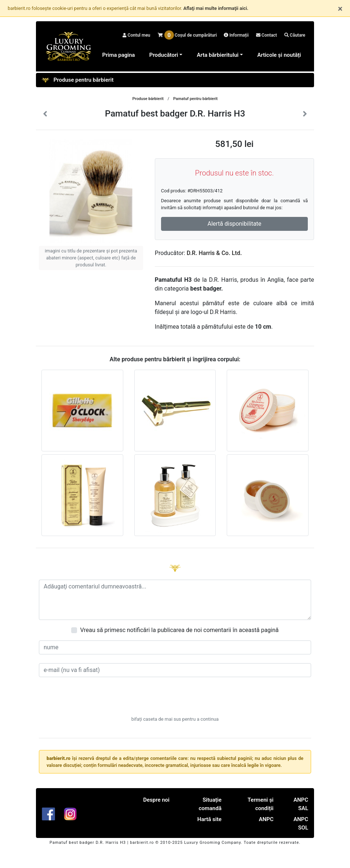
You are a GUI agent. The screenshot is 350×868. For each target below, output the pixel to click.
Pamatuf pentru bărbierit (195, 99)
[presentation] (175, 700)
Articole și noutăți (279, 55)
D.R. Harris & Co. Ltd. (214, 253)
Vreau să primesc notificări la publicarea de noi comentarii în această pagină (179, 630)
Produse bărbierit (148, 99)
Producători (164, 55)
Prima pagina (119, 55)
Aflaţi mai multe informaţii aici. (216, 8)
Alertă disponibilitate (234, 224)
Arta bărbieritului (218, 55)
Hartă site (209, 819)
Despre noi (156, 800)
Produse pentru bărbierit (78, 80)
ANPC (266, 819)
